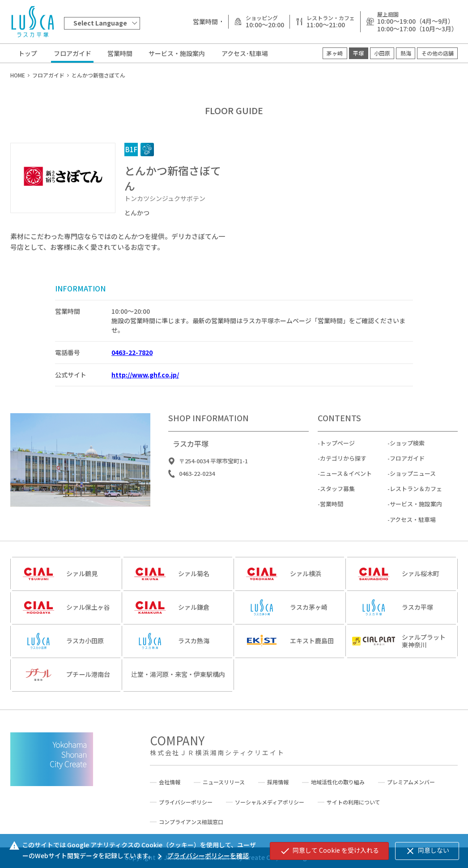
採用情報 (278, 782)
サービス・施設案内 (177, 53)
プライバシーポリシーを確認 (202, 855)
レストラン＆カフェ (416, 493)
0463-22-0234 (197, 478)
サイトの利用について (353, 802)
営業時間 (120, 53)
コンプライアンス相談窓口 (191, 822)
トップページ (337, 447)
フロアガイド (72, 53)
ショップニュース (413, 478)
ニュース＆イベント (346, 478)
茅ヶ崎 (335, 53)
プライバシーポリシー (186, 802)
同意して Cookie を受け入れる (329, 851)
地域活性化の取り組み (338, 782)
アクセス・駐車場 (413, 524)
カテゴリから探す (343, 463)
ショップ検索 (407, 447)
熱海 (406, 53)
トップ (28, 53)
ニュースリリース (224, 782)
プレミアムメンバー (411, 782)
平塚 (358, 53)
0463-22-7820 (132, 352)
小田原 (382, 53)
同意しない (427, 851)
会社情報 (170, 782)
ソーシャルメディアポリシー (270, 802)
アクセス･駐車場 (245, 53)
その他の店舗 (438, 53)
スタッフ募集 (337, 493)
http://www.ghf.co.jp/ (145, 375)
